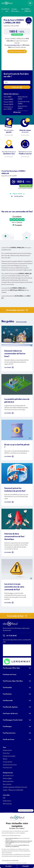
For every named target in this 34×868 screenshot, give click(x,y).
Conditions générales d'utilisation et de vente (15, 802)
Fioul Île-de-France (9, 755)
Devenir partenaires (8, 797)
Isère (23, 9)
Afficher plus (17, 112)
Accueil (3, 9)
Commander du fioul (17, 631)
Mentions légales (7, 794)
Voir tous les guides (21, 337)
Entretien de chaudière (9, 771)
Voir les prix (17, 87)
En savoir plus (9, 135)
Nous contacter (7, 800)
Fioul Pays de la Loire (9, 748)
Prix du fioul (6, 769)
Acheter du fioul (7, 766)
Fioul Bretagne (7, 742)
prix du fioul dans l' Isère (13, 45)
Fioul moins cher (7, 783)
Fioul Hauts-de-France (10, 690)
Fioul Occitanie (7, 709)
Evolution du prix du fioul (10, 780)
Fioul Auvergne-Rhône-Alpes (11, 683)
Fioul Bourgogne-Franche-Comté (13, 735)
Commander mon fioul (17, 325)
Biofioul (5, 774)
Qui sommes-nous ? (8, 791)
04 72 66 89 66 (10, 651)
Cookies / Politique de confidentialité (13, 805)
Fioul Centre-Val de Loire (10, 729)
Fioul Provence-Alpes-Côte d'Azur (13, 696)
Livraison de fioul (8, 777)
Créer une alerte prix (17, 51)
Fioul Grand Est (7, 703)
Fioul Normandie (8, 716)
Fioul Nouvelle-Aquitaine (10, 722)
